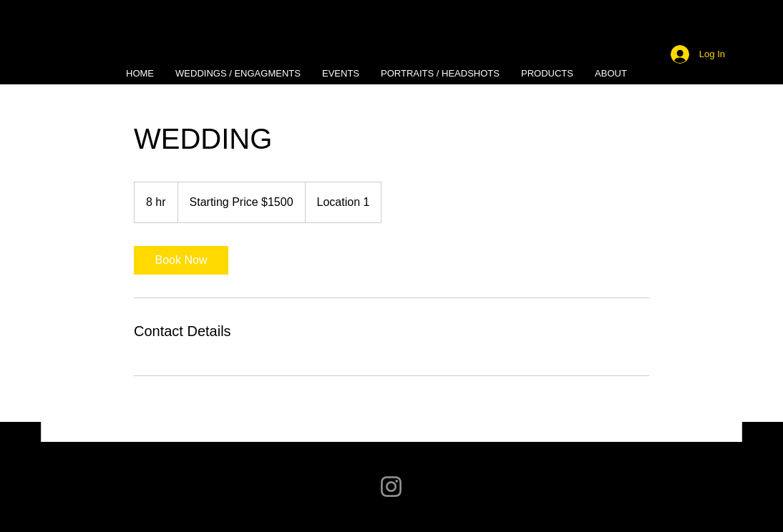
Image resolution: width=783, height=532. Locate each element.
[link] (181, 260)
